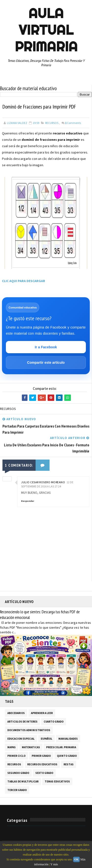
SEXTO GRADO (44, 773)
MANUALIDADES (68, 739)
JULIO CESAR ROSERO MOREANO (43, 482)
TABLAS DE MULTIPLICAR (23, 782)
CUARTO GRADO (54, 722)
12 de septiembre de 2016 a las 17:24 (47, 484)
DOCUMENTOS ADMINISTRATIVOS (29, 730)
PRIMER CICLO (16, 756)
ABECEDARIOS (16, 713)
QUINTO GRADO (67, 756)
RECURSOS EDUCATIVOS (42, 765)
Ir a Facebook (46, 347)
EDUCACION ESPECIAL (21, 739)
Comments (73, 123)
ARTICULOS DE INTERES (22, 722)
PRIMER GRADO (41, 756)
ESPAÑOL (46, 739)
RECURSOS (52, 123)
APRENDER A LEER (42, 713)
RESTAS (69, 765)
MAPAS (12, 747)
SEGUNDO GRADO (18, 773)
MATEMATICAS (31, 747)
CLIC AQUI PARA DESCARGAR (24, 281)
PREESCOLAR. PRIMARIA (61, 747)
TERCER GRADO (17, 790)
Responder (28, 501)
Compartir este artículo (46, 363)
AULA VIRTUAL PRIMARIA (46, 30)
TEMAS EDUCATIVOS (57, 782)
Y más (54, 864)
